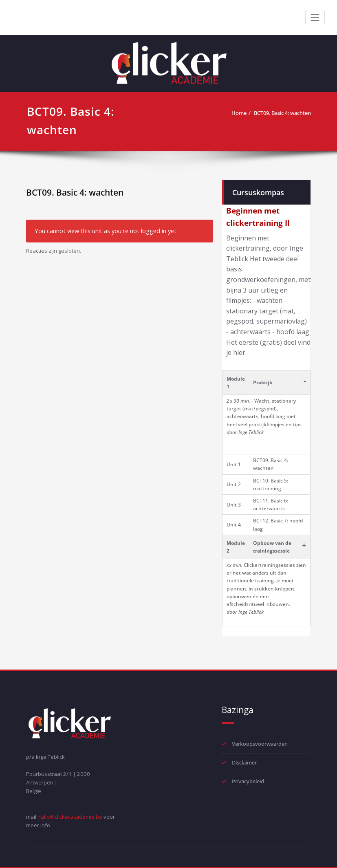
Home (239, 113)
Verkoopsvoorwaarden (260, 744)
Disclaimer (244, 762)
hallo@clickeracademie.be (70, 817)
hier (239, 352)
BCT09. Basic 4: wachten (282, 113)
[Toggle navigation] (315, 18)
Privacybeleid (248, 781)
